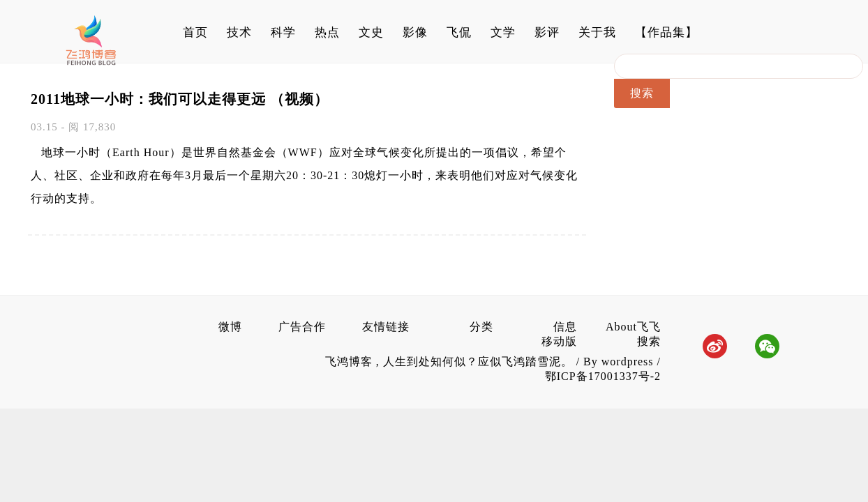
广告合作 (302, 327)
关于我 (597, 32)
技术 (239, 32)
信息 (565, 327)
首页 (195, 32)
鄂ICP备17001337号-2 (603, 376)
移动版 (559, 341)
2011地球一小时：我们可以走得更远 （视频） (180, 99)
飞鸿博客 (351, 362)
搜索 (649, 341)
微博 (230, 327)
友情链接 (386, 327)
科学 (283, 32)
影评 (547, 32)
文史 (371, 32)
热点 (327, 32)
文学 (503, 32)
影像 (415, 32)
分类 (481, 327)
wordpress (628, 362)
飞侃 (459, 32)
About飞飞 (633, 327)
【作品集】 (666, 32)
